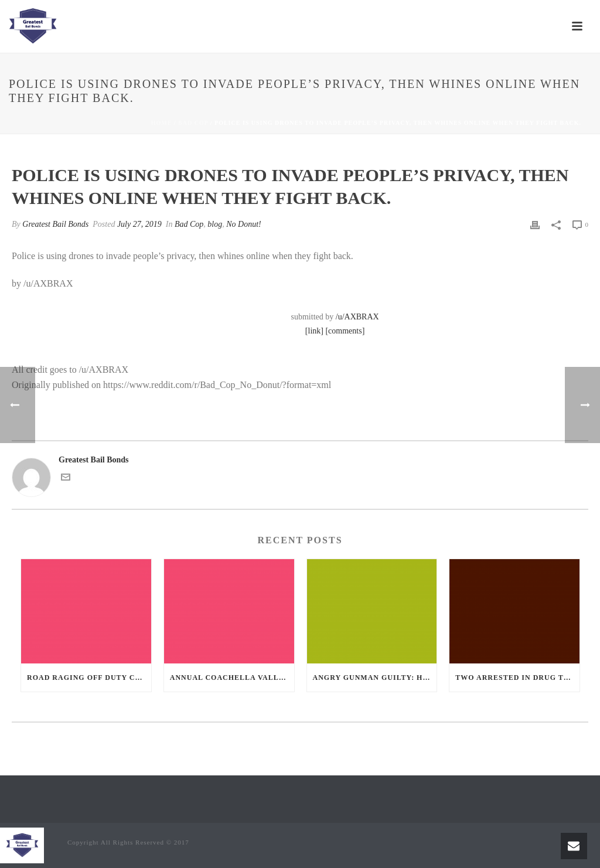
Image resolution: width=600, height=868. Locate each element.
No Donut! (244, 224)
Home (162, 123)
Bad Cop (193, 123)
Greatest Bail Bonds (55, 224)
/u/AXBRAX (357, 317)
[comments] (345, 331)
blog (215, 224)
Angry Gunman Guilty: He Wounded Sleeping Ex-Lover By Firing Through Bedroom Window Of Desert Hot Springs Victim (375, 678)
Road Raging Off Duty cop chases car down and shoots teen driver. (89, 678)
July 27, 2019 (139, 224)
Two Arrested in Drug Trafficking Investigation (517, 678)
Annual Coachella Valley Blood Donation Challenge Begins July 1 (232, 678)
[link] (314, 331)
